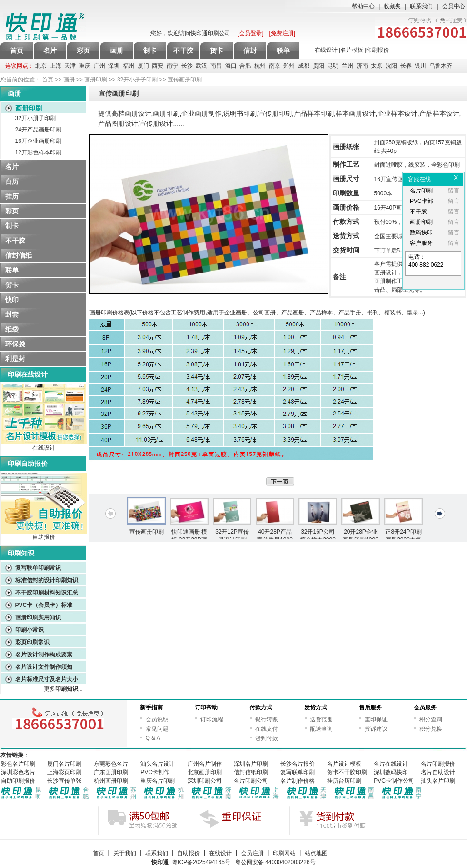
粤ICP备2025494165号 (201, 862)
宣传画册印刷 (147, 532)
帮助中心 (363, 6)
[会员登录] (251, 33)
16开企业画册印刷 (38, 141)
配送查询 (321, 729)
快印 (12, 300)
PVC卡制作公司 (394, 781)
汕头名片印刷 (438, 781)
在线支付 (267, 729)
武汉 (201, 66)
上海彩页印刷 (64, 772)
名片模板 (352, 50)
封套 (12, 314)
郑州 (289, 66)
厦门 (143, 66)
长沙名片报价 (298, 764)
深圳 (114, 66)
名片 (12, 167)
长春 (406, 66)
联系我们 (421, 6)
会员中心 (454, 6)
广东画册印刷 (111, 772)
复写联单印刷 (298, 772)
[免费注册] (283, 33)
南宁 (172, 66)
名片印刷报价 (438, 764)
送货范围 (321, 719)
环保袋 (15, 344)
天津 (70, 66)
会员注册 (252, 853)
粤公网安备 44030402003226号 (275, 862)
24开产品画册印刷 (38, 130)
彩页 (12, 211)
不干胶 (15, 241)
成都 (304, 66)
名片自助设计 (438, 772)
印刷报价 (378, 50)
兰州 (348, 66)
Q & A (153, 738)
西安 (158, 66)
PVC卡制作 (155, 772)
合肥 (245, 66)
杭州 (260, 66)
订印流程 (212, 719)
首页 (17, 50)
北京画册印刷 (205, 772)
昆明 (333, 66)
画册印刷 (96, 80)
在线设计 (326, 50)
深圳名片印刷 (251, 764)
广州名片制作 (205, 764)
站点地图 (316, 853)
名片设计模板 (344, 764)
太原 (377, 66)
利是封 (15, 359)
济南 (362, 66)
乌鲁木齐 (441, 66)
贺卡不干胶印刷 (347, 772)
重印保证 (376, 719)
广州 (99, 66)
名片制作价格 (298, 781)
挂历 (12, 196)
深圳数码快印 (391, 772)
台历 (12, 182)
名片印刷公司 (251, 781)
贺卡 (12, 285)
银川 (420, 66)
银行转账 (267, 719)
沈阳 (391, 66)
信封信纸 (19, 255)
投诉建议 (376, 729)
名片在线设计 (391, 764)
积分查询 (431, 719)
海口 (231, 66)
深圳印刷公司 (205, 781)
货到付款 (267, 738)
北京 (41, 66)
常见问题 (157, 729)
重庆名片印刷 (158, 781)
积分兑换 (431, 729)
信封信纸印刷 (251, 772)
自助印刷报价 (18, 781)
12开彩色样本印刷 (38, 152)
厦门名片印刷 (64, 764)
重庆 (85, 66)
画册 (69, 80)
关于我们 (125, 853)
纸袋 (12, 329)
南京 (275, 66)
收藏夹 (392, 6)
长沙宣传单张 (64, 781)
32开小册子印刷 (137, 80)
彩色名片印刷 (18, 764)
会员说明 (157, 719)
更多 (61, 689)
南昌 (216, 66)
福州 (129, 66)
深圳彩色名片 (18, 772)
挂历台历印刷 (344, 781)
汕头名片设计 (158, 764)
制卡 (12, 226)
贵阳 (318, 66)
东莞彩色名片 (111, 764)
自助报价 (44, 537)
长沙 (187, 66)
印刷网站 (284, 853)
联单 (12, 270)
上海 (56, 66)
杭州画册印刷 (111, 781)
